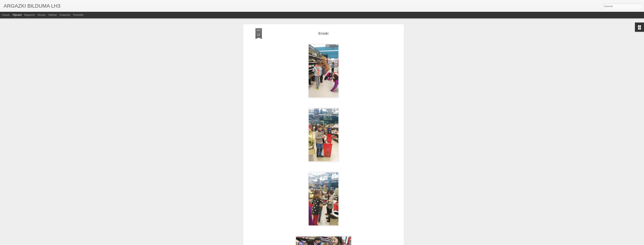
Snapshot (65, 15)
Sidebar (53, 15)
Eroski (324, 21)
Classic (6, 15)
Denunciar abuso (350, 243)
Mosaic (42, 15)
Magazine (30, 15)
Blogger (338, 243)
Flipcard (17, 15)
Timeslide (78, 15)
